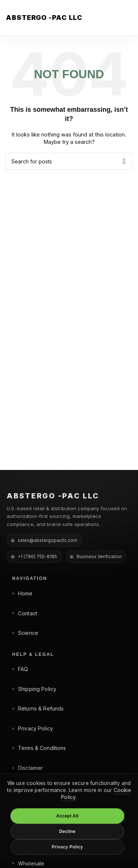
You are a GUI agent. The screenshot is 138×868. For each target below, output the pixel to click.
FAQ (20, 669)
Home (22, 593)
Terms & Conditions (39, 748)
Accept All (68, 816)
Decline (67, 831)
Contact (25, 613)
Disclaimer (28, 768)
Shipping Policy (34, 689)
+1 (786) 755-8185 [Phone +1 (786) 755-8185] (34, 556)
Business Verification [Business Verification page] (96, 556)
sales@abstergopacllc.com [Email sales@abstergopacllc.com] (44, 540)
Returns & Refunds (38, 708)
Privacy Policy (33, 728)
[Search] (69, 161)
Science (25, 633)
